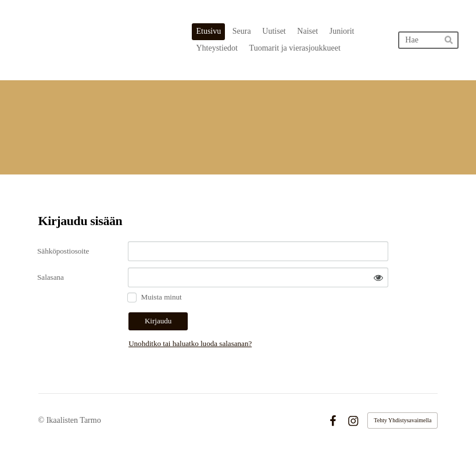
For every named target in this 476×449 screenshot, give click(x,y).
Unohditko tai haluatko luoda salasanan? (190, 343)
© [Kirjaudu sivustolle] (42, 420)
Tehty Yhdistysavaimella (402, 420)
